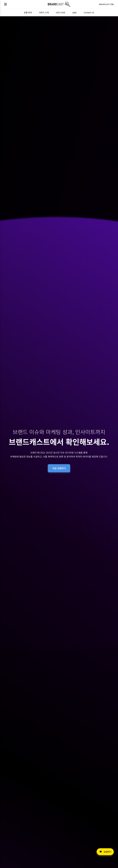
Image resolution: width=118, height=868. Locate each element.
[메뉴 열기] (5, 4)
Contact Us (89, 12)
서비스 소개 (44, 12)
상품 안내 (28, 12)
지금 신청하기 (59, 468)
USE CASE (61, 12)
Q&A (75, 12)
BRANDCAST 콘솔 (106, 4)
